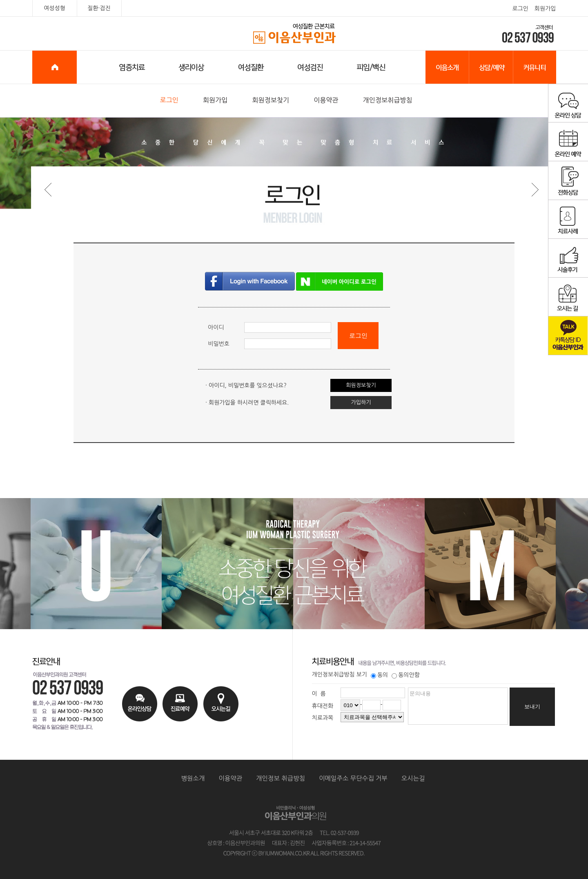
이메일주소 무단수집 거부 (353, 778)
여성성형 (55, 8)
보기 (362, 674)
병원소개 (193, 778)
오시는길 (413, 778)
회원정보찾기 (271, 100)
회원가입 (545, 9)
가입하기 (361, 402)
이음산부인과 (294, 34)
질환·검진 (99, 8)
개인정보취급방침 (388, 100)
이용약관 (326, 100)
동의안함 (406, 675)
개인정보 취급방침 (281, 778)
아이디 (216, 327)
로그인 (520, 9)
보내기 (532, 707)
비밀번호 (219, 344)
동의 (379, 675)
